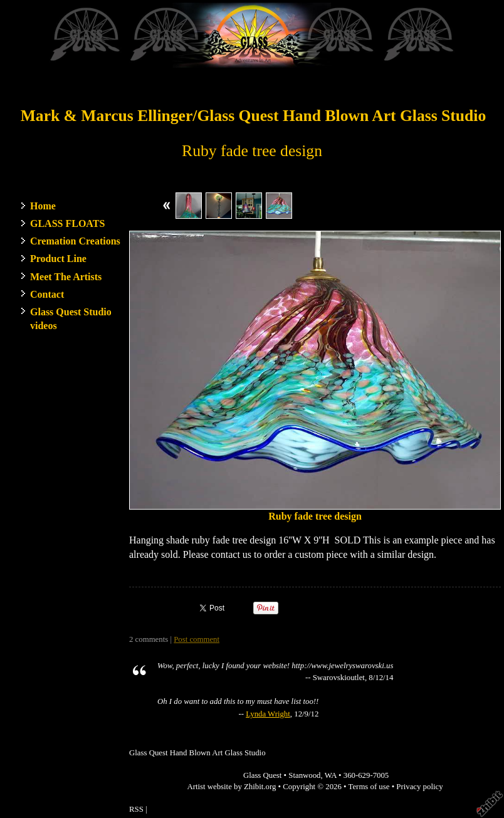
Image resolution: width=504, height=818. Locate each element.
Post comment (197, 639)
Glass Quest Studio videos (71, 319)
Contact (47, 294)
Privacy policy (419, 787)
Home (43, 206)
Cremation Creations (75, 241)
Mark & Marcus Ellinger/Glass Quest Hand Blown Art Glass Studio (254, 116)
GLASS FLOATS (67, 223)
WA (331, 775)
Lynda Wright (268, 714)
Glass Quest (263, 775)
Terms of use (369, 787)
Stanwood (304, 775)
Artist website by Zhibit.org (231, 787)
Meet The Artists (66, 277)
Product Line (58, 259)
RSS (136, 809)
